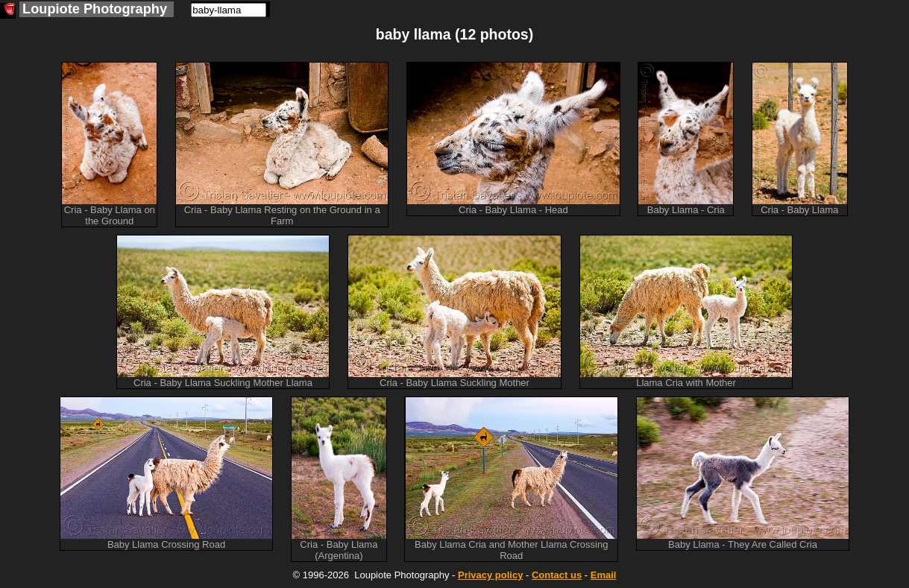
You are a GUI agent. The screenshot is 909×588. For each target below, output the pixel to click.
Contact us (557, 575)
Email (604, 575)
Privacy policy (490, 575)
